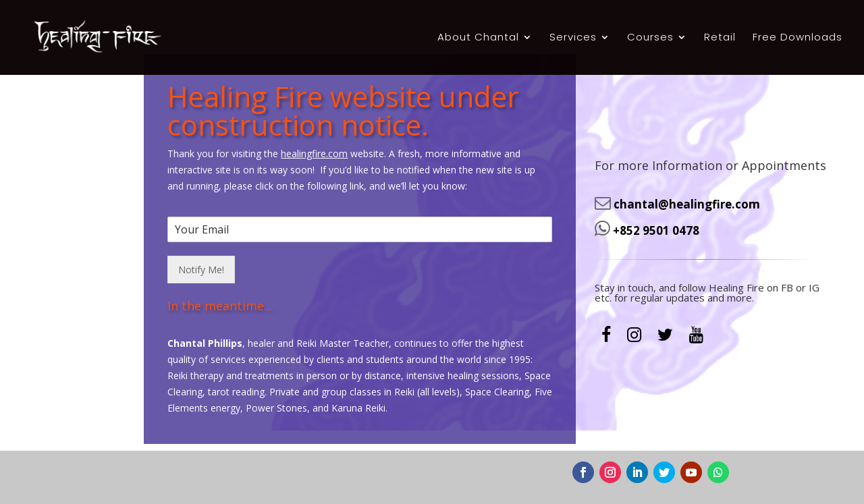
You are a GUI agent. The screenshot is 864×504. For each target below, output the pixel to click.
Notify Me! (201, 216)
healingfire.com (314, 100)
